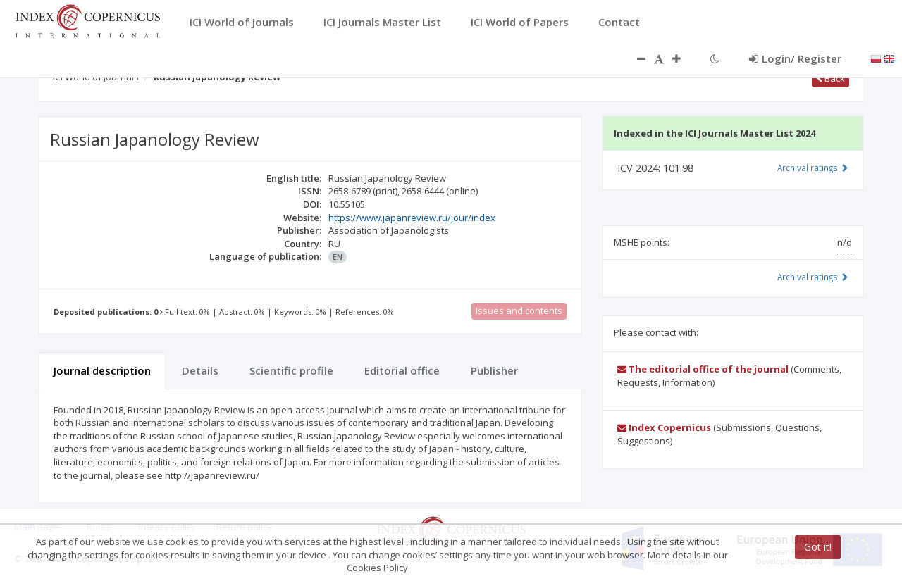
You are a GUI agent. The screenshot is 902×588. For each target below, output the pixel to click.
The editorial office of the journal (703, 369)
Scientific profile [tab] (291, 370)
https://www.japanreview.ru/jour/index (412, 218)
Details (200, 370)
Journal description (102, 370)
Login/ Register (795, 58)
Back (830, 78)
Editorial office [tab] (402, 370)
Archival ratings (813, 168)
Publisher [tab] (494, 370)
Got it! (818, 547)
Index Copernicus (664, 427)
